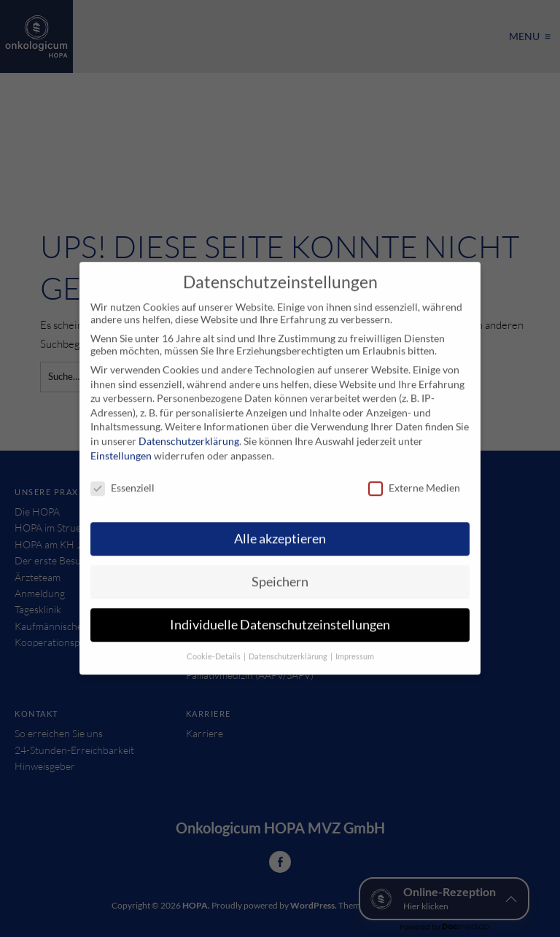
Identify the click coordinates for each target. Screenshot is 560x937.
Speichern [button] (280, 572)
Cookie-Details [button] (214, 647)
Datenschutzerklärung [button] (289, 647)
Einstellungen (121, 446)
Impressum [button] (355, 647)
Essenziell (122, 479)
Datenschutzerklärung (189, 431)
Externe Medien (414, 479)
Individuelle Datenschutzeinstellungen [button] (280, 615)
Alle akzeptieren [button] (280, 529)
